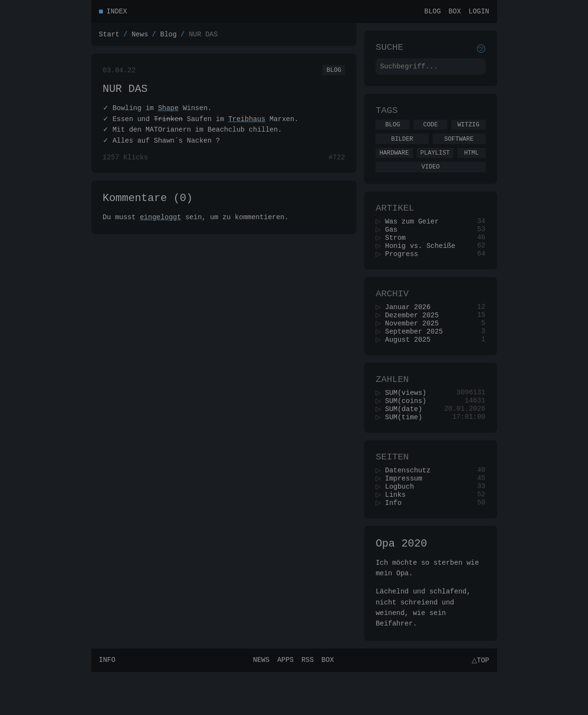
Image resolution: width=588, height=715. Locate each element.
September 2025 (417, 356)
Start (109, 37)
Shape (168, 115)
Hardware (394, 163)
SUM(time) (407, 449)
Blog (433, 12)
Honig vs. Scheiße (423, 263)
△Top (479, 703)
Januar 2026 (411, 329)
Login (479, 12)
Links (398, 533)
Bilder (402, 147)
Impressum (407, 515)
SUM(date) (407, 440)
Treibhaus (247, 126)
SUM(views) (409, 422)
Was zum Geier (415, 236)
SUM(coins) (409, 431)
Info (396, 542)
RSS (306, 703)
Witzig (468, 132)
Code (430, 132)
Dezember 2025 (415, 338)
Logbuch (402, 524)
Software (459, 147)
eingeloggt (160, 228)
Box (455, 12)
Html (472, 163)
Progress (405, 273)
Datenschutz (411, 506)
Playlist (435, 163)
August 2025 (411, 365)
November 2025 (415, 347)
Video (431, 178)
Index (117, 12)
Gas (394, 245)
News (140, 37)
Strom (398, 254)
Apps (284, 703)
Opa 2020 (401, 585)
